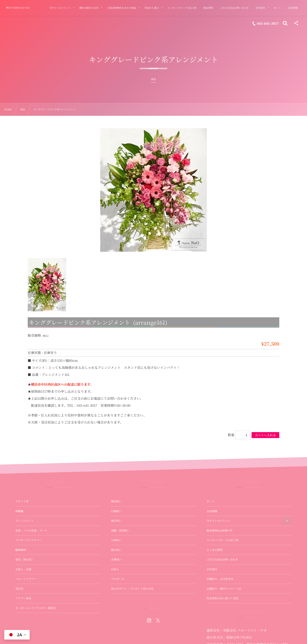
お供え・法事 (23, 569)
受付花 (19, 589)
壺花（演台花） (25, 559)
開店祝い (116, 501)
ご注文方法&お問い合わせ (222, 559)
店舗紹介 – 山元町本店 (220, 579)
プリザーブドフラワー (28, 540)
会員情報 (212, 511)
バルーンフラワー (26, 579)
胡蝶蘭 (19, 511)
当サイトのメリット (218, 521)
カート (211, 501)
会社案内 (212, 569)
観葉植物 (21, 550)
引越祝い (116, 511)
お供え (115, 569)
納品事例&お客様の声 (220, 530)
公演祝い (116, 540)
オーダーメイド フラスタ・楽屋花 (35, 608)
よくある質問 (215, 550)
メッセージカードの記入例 (222, 540)
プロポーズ (117, 579)
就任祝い (116, 521)
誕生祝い (116, 550)
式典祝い (116, 559)
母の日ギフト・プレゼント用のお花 (132, 589)
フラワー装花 (23, 598)
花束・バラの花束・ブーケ (31, 530)
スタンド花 (22, 501)
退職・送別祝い (120, 530)
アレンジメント (25, 521)
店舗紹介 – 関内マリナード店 (224, 589)
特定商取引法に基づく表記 (223, 598)
